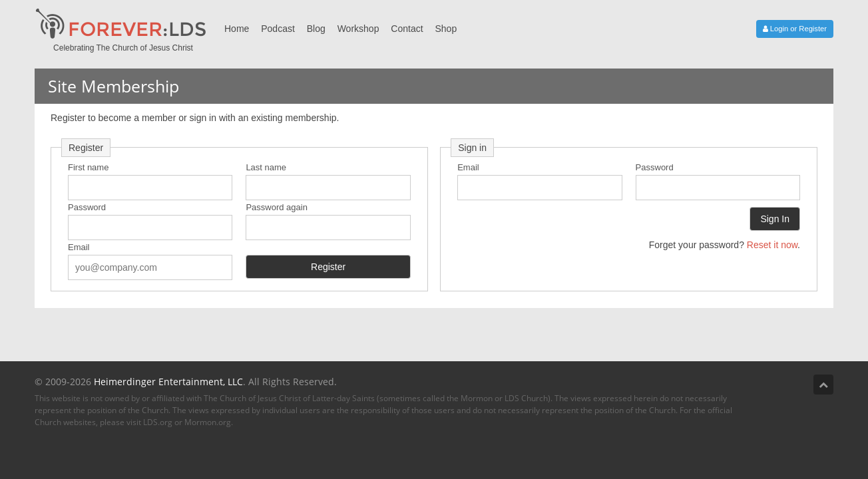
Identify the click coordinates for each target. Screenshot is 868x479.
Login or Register (795, 29)
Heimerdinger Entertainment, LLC (168, 382)
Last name (266, 167)
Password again (277, 207)
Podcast (278, 29)
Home (237, 29)
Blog (316, 29)
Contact (407, 29)
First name (88, 167)
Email (79, 247)
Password (87, 207)
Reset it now (772, 245)
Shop (446, 29)
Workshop (358, 29)
